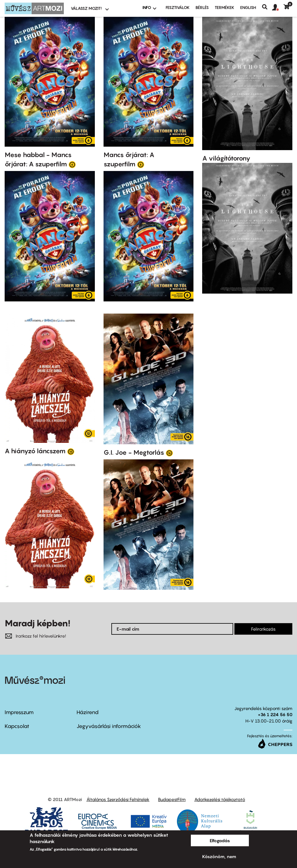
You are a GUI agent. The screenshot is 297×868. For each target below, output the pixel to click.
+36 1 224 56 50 (275, 714)
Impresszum (19, 712)
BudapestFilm (172, 799)
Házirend (88, 712)
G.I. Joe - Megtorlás (134, 452)
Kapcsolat (17, 726)
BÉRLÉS (202, 7)
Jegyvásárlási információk (109, 726)
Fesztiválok (178, 7)
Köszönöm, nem (219, 856)
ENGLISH (248, 7)
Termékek (224, 7)
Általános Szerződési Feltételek (118, 799)
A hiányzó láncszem (35, 451)
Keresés (267, 7)
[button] (278, 8)
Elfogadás (220, 840)
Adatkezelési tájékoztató (220, 799)
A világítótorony (226, 158)
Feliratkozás (263, 629)
